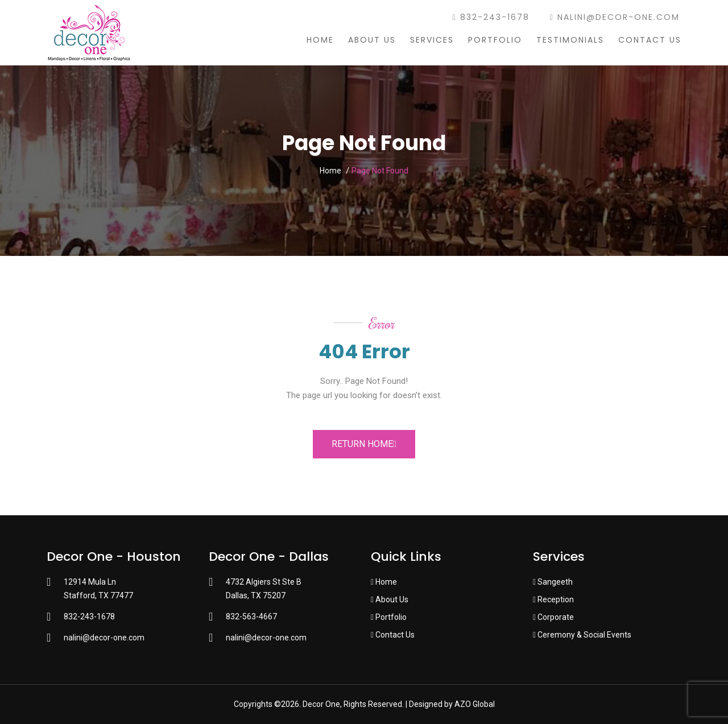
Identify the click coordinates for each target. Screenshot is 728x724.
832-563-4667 (251, 617)
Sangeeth (553, 582)
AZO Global (475, 704)
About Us (372, 40)
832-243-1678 (491, 17)
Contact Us (650, 40)
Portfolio (495, 40)
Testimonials (570, 40)
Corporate (553, 617)
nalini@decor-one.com (615, 17)
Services (432, 40)
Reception (553, 599)
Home (320, 40)
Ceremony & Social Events (582, 635)
